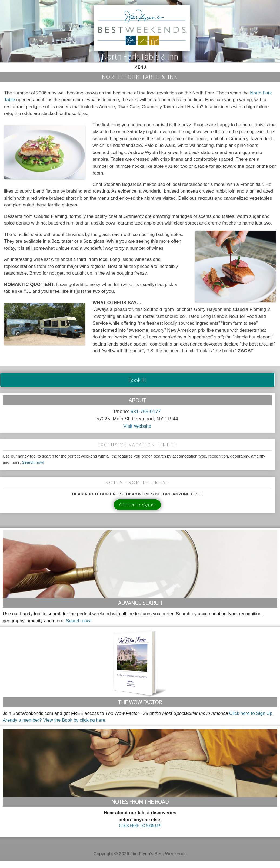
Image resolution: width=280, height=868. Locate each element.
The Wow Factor (140, 702)
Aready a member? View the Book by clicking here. (55, 720)
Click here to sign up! (137, 505)
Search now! (33, 462)
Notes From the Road (140, 802)
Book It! (137, 380)
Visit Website (137, 426)
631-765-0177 (146, 412)
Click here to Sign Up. (251, 713)
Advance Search (140, 603)
